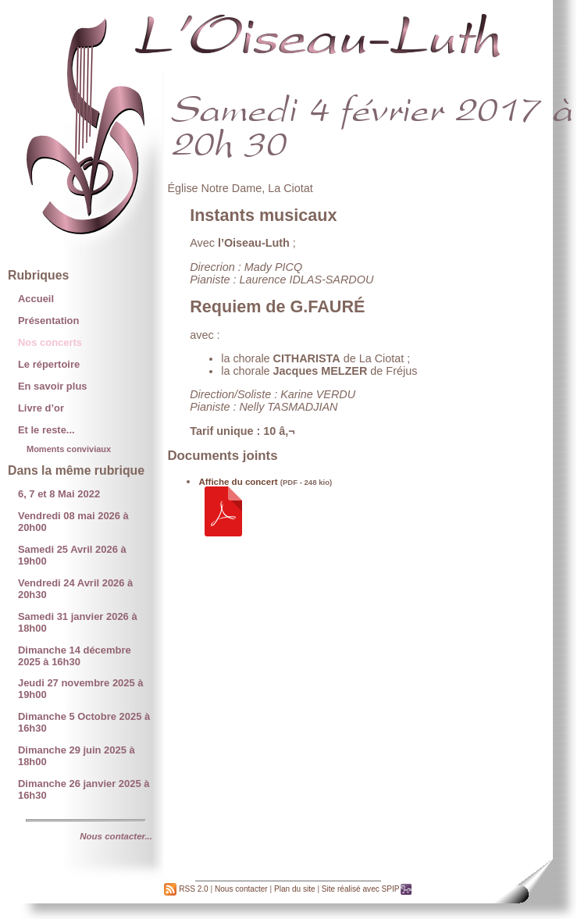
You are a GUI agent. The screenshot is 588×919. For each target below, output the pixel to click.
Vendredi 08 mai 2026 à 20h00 (73, 522)
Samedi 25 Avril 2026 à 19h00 (72, 555)
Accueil (36, 299)
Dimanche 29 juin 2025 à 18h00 (77, 756)
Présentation (48, 321)
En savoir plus (53, 386)
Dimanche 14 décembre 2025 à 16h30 (75, 656)
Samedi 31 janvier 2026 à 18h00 (78, 622)
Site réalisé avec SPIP (367, 889)
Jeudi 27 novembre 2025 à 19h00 (81, 689)
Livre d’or (41, 408)
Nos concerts (50, 342)
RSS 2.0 (186, 889)
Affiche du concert (238, 482)
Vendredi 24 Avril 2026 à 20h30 (75, 589)
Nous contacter (241, 889)
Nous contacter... (116, 836)
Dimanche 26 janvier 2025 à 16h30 (84, 789)
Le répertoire (49, 364)
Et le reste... (46, 430)
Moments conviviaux (69, 449)
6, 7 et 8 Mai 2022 (59, 494)
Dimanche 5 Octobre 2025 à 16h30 (84, 722)
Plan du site (295, 889)
